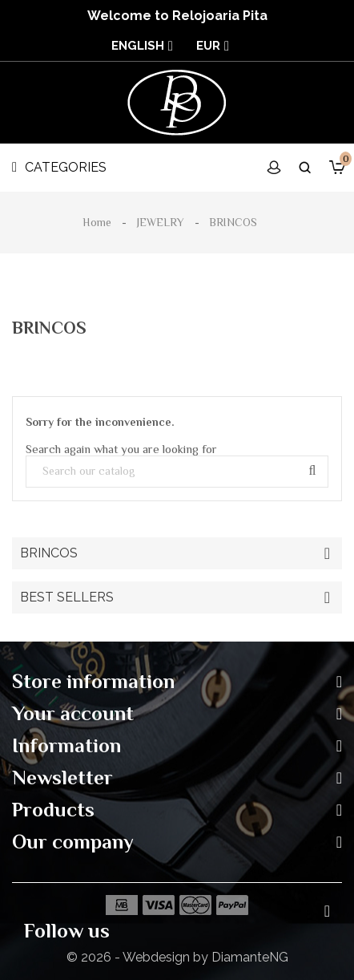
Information (66, 745)
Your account (73, 713)
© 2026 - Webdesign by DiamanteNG (177, 957)
